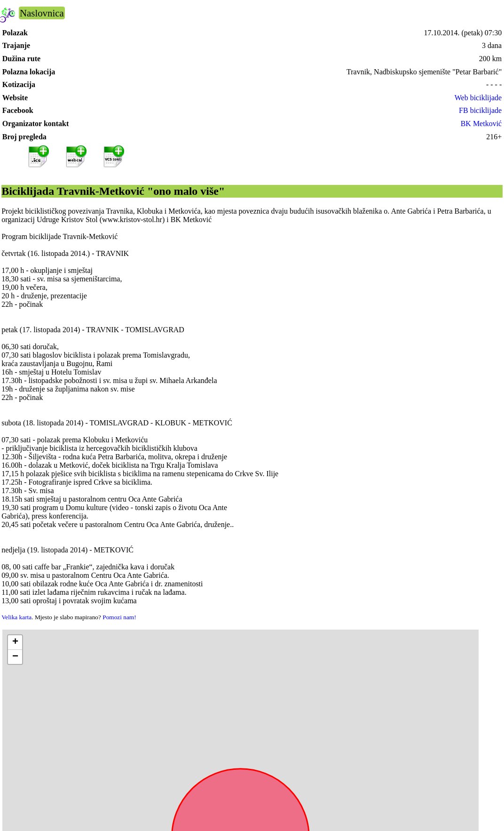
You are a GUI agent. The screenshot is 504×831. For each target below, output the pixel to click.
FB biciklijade (480, 110)
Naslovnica (42, 13)
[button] (15, 643)
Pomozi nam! (119, 617)
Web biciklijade (478, 98)
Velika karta (16, 617)
